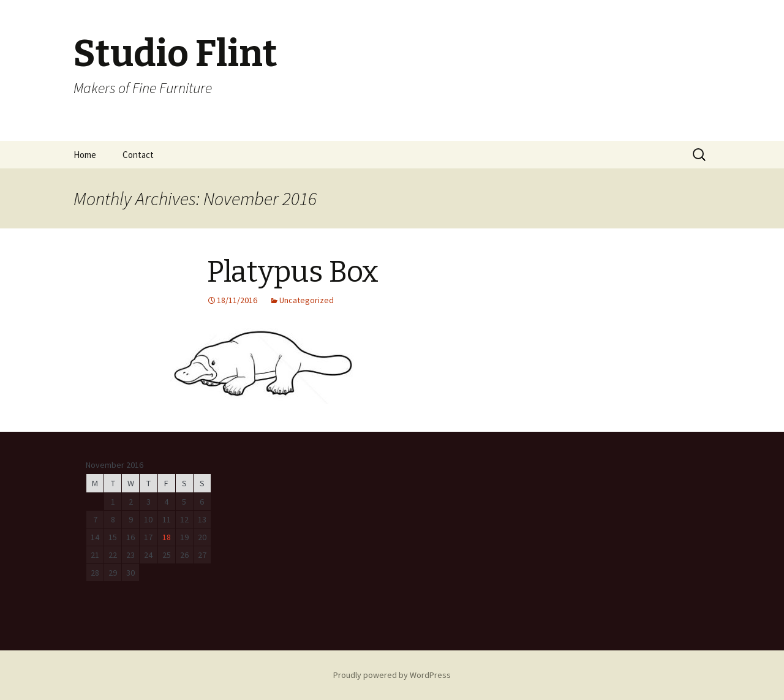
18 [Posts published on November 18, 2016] (167, 537)
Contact (138, 155)
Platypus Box (293, 272)
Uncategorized (307, 300)
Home (85, 155)
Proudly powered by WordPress (392, 675)
